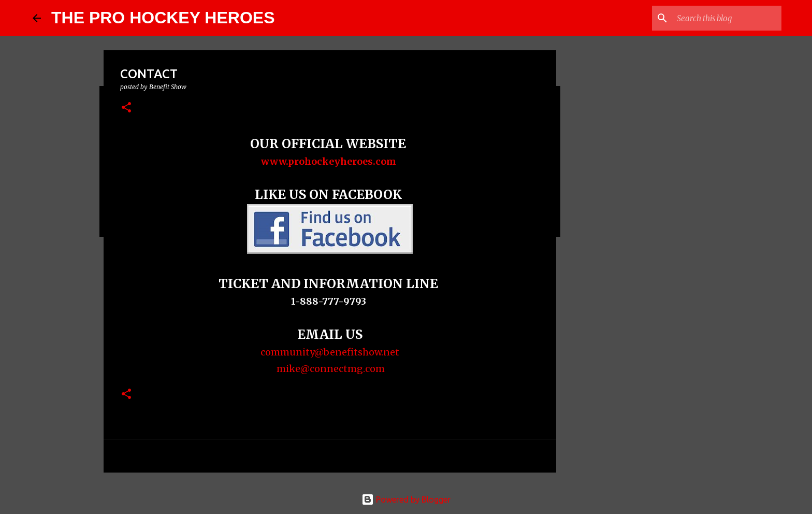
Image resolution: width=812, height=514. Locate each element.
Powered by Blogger (406, 499)
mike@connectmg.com (330, 369)
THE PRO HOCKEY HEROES (163, 18)
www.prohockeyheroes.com (330, 161)
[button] (126, 108)
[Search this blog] (727, 18)
